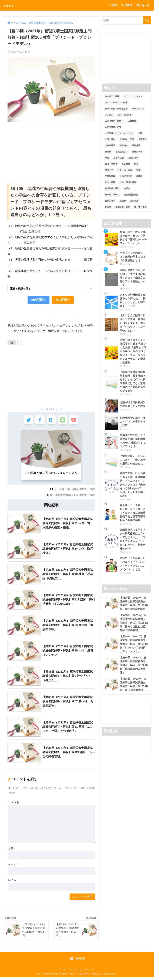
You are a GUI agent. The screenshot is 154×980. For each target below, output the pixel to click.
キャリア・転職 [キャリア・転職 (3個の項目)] (112, 97)
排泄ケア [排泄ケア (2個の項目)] (109, 170)
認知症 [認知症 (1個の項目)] (108, 207)
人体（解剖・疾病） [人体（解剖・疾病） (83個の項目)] (114, 121)
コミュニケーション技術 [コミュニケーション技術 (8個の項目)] (116, 103)
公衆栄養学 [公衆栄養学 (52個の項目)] (110, 146)
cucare (11, 5)
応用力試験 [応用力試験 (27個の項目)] (119, 158)
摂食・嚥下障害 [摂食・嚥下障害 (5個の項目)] (125, 170)
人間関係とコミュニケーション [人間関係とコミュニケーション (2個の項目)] (119, 133)
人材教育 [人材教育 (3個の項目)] (132, 121)
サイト (12, 882)
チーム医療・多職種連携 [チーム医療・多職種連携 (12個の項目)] (116, 109)
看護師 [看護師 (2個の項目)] (139, 176)
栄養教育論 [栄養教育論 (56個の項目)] (110, 176)
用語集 (127, 5)
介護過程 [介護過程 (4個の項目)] (142, 139)
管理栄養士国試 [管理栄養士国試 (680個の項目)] (112, 188)
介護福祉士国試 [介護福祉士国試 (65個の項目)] (127, 139)
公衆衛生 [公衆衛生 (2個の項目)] (124, 146)
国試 (113, 5)
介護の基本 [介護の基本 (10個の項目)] (110, 139)
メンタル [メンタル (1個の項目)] (109, 115)
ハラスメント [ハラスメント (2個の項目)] (138, 109)
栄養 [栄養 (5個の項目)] (138, 170)
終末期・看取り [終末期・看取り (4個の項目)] (112, 195)
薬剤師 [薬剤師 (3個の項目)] (123, 201)
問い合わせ (143, 5)
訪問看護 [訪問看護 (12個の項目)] (134, 201)
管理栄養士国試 (85, 497)
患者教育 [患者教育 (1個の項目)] (126, 164)
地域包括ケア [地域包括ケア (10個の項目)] (122, 152)
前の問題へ (38, 300)
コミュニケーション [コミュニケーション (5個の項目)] (133, 97)
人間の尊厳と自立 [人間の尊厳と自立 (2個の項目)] (113, 127)
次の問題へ (63, 300)
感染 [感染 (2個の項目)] (136, 164)
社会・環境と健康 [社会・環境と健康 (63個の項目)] (128, 182)
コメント (14, 804)
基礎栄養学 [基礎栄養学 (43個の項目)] (137, 152)
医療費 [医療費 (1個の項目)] (108, 152)
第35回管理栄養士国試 (81, 491)
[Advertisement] (51, 149)
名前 (12, 850)
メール (13, 866)
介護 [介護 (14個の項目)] (140, 133)
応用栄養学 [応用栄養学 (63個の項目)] (133, 158)
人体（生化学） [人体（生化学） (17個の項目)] (125, 115)
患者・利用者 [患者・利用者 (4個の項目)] (111, 164)
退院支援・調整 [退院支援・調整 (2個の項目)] (123, 207)
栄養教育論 (64, 497)
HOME (77, 961)
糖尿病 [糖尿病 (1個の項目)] (127, 188)
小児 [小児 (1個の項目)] (107, 158)
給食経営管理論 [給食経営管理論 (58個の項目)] (131, 195)
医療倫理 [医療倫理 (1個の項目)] (136, 146)
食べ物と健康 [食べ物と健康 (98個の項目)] (140, 207)
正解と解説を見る (21, 289)
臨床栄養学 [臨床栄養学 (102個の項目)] (110, 201)
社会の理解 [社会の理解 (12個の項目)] (110, 182)
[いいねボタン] (12, 343)
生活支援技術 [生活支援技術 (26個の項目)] (126, 176)
